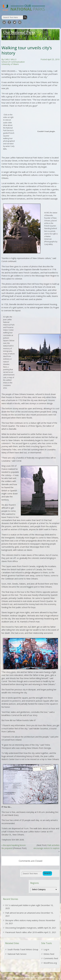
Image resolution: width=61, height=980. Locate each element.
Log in (46, 949)
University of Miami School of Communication (34, 977)
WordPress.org (50, 963)
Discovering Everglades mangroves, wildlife (24, 928)
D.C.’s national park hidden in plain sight (23, 905)
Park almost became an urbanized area (23, 913)
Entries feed (49, 954)
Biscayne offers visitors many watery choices (25, 920)
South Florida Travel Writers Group (23, 949)
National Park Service (17, 954)
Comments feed (51, 958)
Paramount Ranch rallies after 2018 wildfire (24, 932)
